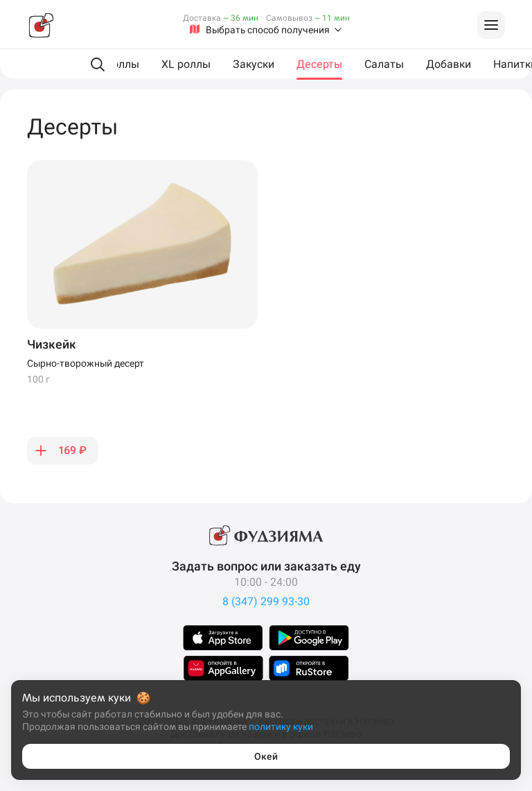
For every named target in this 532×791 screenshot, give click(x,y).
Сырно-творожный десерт (86, 363)
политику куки (281, 727)
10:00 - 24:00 (266, 582)
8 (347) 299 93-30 (266, 601)
